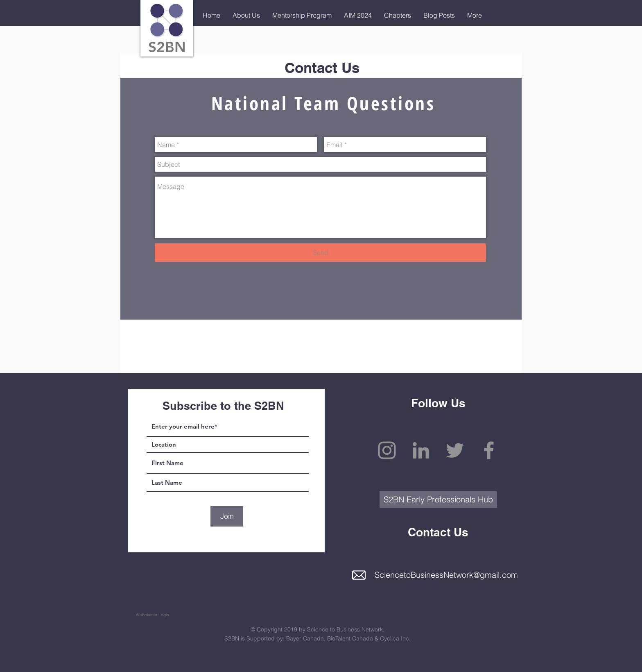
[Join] (227, 516)
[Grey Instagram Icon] (387, 450)
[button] (246, 15)
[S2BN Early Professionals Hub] (438, 499)
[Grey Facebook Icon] (489, 450)
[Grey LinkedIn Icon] (421, 450)
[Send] (320, 253)
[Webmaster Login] (152, 615)
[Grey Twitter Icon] (455, 450)
